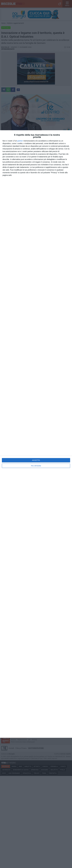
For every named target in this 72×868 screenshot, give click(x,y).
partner (20, 141)
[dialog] (36, 434)
